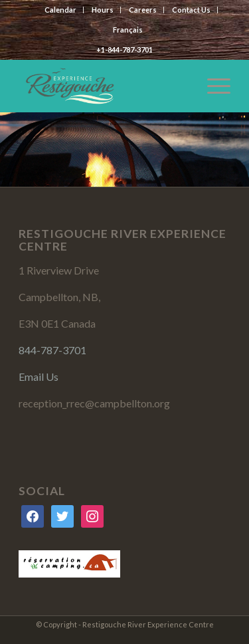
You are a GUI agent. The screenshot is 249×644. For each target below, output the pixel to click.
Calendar (60, 10)
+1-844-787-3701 (124, 50)
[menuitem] (128, 30)
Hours (103, 10)
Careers (143, 10)
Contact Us (191, 10)
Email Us (39, 376)
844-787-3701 (52, 350)
